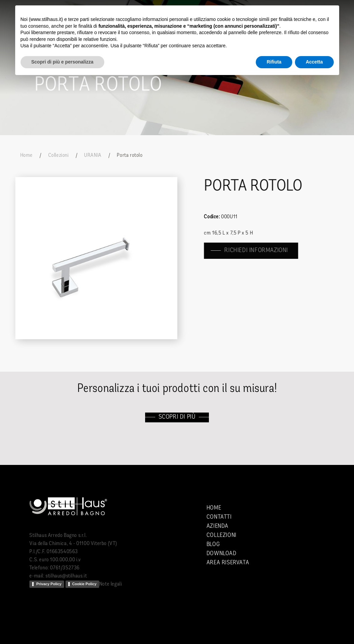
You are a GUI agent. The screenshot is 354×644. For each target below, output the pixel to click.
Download (222, 554)
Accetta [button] (314, 62)
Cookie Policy (84, 584)
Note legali (111, 584)
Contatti (219, 517)
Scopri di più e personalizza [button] (62, 62)
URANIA (93, 155)
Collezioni (59, 155)
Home (26, 155)
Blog (213, 544)
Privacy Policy (49, 584)
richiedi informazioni (257, 251)
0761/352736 (65, 568)
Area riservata (228, 563)
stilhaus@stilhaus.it (66, 576)
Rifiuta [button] (274, 62)
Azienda (217, 526)
